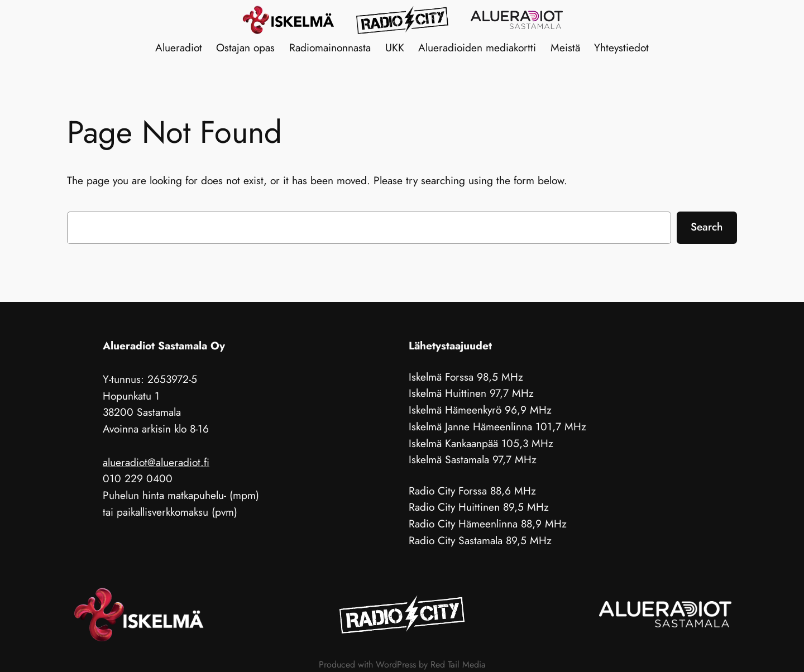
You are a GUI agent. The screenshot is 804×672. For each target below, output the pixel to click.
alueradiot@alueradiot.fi (156, 462)
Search (707, 227)
